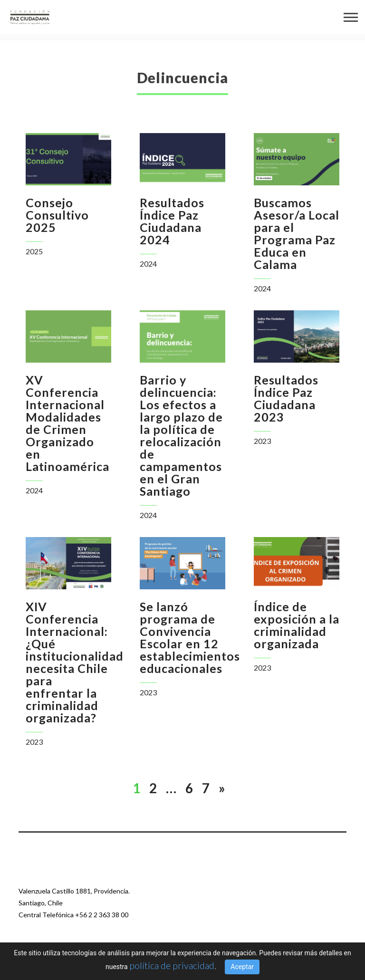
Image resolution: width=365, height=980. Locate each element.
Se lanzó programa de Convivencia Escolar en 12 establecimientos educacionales (190, 637)
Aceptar (242, 967)
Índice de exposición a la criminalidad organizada (297, 625)
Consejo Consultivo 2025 (57, 215)
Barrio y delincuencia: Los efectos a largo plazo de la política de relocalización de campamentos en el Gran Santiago (181, 435)
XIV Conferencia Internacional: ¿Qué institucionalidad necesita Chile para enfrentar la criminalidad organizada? (75, 662)
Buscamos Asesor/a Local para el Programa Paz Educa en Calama (297, 233)
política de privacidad (172, 965)
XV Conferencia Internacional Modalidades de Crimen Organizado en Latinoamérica (67, 423)
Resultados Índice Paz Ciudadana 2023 (286, 398)
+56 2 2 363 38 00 (102, 915)
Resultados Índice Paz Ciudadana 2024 (172, 221)
